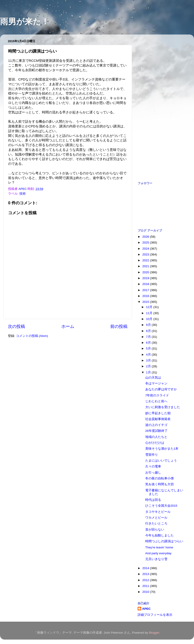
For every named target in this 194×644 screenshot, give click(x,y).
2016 (146, 296)
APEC (146, 609)
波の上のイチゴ (156, 425)
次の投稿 (16, 326)
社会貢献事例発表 (158, 419)
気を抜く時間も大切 (159, 484)
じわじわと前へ (156, 401)
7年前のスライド (157, 395)
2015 (146, 302)
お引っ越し (153, 473)
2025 (146, 243)
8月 (149, 331)
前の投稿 (119, 326)
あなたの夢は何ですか (161, 389)
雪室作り (152, 455)
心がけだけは (155, 443)
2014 (146, 568)
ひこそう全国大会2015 (161, 506)
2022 (146, 260)
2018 (146, 284)
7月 (149, 337)
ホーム (68, 326)
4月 (149, 355)
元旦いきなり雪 (156, 559)
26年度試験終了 (156, 431)
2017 (146, 290)
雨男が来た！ (25, 22)
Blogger (154, 633)
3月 (149, 360)
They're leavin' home (159, 547)
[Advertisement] (156, 106)
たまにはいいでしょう (161, 461)
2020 (146, 272)
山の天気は (153, 378)
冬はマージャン (156, 383)
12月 (150, 307)
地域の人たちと (156, 437)
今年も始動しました (159, 535)
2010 (146, 592)
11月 (150, 313)
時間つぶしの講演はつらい (164, 541)
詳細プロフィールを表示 (155, 615)
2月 (149, 366)
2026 (146, 237)
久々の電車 (153, 466)
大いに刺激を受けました (163, 407)
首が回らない (155, 530)
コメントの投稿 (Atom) (32, 336)
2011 (146, 586)
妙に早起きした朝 (158, 413)
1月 (149, 372)
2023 (146, 254)
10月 (150, 319)
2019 (146, 278)
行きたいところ (156, 523)
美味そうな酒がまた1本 (162, 449)
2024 (146, 249)
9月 (149, 325)
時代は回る (153, 500)
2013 (146, 574)
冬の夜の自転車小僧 (159, 478)
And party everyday (158, 553)
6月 (149, 343)
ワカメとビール (156, 518)
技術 (23, 194)
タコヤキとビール (158, 512)
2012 (146, 580)
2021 (146, 266)
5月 (149, 348)
